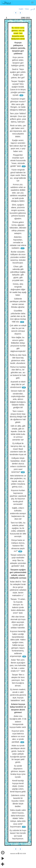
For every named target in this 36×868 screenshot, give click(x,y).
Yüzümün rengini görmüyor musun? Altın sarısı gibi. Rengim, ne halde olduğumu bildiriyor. (18, 104)
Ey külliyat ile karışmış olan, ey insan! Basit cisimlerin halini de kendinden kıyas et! (18, 449)
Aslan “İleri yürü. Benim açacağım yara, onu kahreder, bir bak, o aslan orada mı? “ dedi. (18, 665)
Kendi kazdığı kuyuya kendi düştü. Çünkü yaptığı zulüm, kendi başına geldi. (18, 786)
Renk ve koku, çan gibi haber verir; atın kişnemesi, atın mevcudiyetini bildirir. (18, 131)
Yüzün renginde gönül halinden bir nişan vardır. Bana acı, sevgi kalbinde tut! (18, 175)
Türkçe (27, 9)
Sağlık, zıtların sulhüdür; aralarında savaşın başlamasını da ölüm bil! (18, 513)
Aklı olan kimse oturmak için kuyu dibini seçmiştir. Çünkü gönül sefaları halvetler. (18, 622)
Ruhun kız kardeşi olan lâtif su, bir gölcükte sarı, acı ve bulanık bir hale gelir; (18, 372)
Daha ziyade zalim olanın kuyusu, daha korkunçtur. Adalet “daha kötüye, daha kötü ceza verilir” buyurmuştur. (18, 818)
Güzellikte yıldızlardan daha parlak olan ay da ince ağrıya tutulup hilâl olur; (18, 316)
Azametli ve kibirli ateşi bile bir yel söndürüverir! (18, 384)
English (21, 9)
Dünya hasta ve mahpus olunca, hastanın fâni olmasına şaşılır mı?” (18, 546)
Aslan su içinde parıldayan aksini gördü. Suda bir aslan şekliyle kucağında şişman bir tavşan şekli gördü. (18, 754)
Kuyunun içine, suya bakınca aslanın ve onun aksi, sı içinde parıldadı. (18, 736)
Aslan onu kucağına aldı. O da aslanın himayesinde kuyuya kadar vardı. (18, 722)
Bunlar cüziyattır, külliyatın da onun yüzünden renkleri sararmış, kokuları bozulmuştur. (18, 257)
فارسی (33, 9)
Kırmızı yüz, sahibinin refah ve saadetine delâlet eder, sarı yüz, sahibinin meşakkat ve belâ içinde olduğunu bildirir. (18, 193)
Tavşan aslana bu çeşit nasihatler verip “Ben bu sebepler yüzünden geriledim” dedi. (18, 560)
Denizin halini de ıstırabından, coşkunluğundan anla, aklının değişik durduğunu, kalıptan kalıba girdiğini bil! (18, 399)
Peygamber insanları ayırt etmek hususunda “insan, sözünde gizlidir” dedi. (18, 160)
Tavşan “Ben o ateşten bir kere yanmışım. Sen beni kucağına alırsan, (18, 680)
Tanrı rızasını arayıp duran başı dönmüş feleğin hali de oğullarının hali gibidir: (18, 417)
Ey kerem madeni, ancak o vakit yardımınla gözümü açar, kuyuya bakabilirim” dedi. (18, 695)
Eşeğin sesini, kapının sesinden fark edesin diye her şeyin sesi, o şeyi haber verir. (18, 146)
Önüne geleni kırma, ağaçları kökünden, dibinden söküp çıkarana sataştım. (18, 228)
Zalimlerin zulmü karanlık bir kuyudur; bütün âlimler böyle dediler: (18, 801)
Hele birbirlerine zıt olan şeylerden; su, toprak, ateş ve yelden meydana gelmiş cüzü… (18, 481)
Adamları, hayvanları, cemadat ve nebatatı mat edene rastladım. (18, 242)
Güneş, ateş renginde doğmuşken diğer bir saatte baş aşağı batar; (18, 289)
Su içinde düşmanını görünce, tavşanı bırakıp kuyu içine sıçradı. (18, 771)
